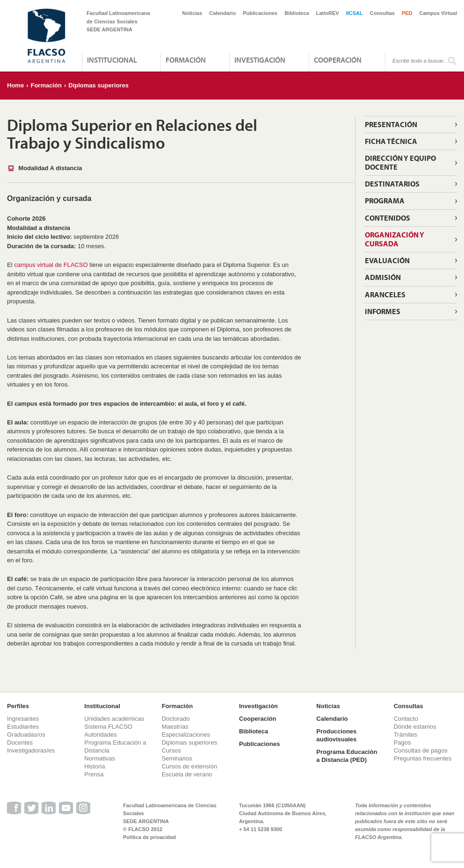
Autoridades (100, 735)
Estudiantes (23, 727)
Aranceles (385, 294)
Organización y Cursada (395, 239)
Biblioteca (297, 13)
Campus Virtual (439, 13)
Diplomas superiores (98, 85)
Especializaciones (186, 735)
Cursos (171, 750)
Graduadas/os (26, 735)
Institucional (112, 60)
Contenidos (388, 218)
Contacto (406, 719)
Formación (186, 60)
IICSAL (355, 13)
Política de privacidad (149, 837)
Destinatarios (392, 184)
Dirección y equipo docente (400, 162)
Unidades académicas (114, 719)
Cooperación (338, 60)
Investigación (260, 60)
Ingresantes (23, 719)
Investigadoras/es (31, 750)
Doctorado (176, 719)
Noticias (192, 13)
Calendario (222, 13)
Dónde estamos (415, 727)
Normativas (100, 758)
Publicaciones (260, 13)
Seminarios (177, 758)
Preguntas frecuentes (423, 758)
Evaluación (387, 260)
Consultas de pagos (421, 750)
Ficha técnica (391, 141)
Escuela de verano (187, 774)
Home (15, 85)
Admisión (383, 277)
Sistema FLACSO (108, 727)
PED (407, 13)
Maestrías (175, 727)
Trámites (406, 735)
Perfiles (18, 706)
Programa (385, 201)
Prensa (94, 774)
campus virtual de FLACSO (51, 265)
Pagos (402, 742)
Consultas (382, 13)
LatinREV (328, 13)
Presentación (391, 124)
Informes (383, 311)
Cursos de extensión (190, 766)
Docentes (20, 742)
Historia (94, 766)
